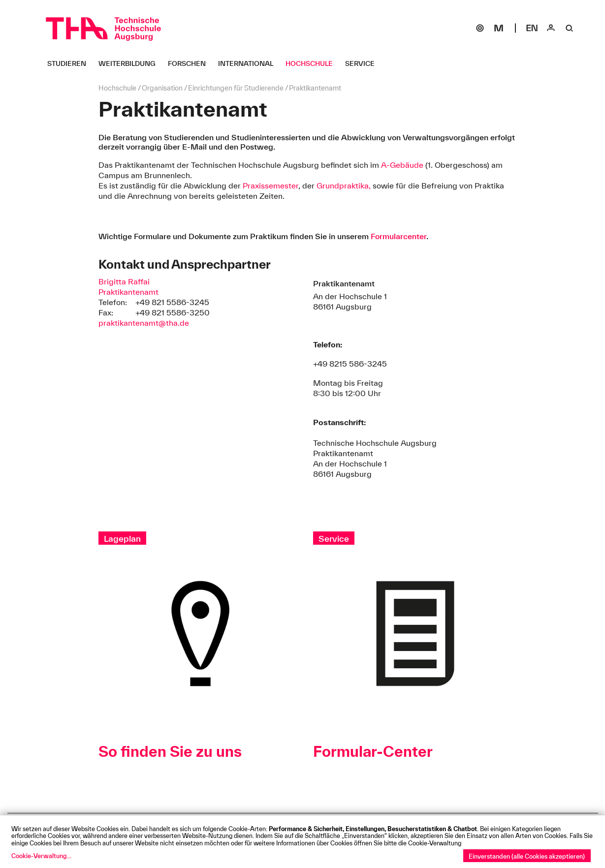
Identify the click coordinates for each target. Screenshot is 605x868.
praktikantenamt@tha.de (144, 323)
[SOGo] (480, 28)
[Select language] (532, 28)
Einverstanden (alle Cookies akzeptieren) (527, 856)
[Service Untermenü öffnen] (364, 63)
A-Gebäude (401, 165)
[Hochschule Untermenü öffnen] (313, 63)
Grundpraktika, (345, 186)
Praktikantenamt (128, 292)
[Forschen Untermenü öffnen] (191, 63)
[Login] (551, 28)
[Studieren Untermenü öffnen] (70, 63)
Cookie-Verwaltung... (41, 856)
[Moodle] (499, 28)
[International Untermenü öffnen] (249, 63)
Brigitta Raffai (124, 281)
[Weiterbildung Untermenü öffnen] (131, 63)
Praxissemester (271, 186)
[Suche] (570, 28)
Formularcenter (398, 236)
